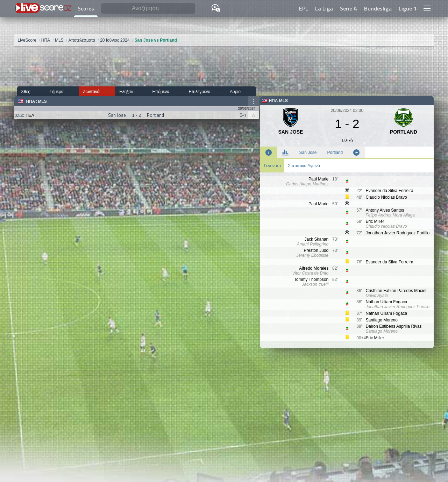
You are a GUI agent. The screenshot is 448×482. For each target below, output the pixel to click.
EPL (304, 8)
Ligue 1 (408, 8)
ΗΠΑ (31, 101)
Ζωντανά (66, 91)
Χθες (26, 91)
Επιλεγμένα (137, 91)
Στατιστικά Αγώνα (304, 166)
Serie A (349, 8)
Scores (86, 8)
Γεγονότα (272, 166)
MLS (42, 101)
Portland (335, 153)
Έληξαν (89, 91)
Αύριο (160, 91)
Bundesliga (378, 8)
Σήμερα (44, 91)
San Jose (308, 153)
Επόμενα (111, 91)
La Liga (324, 8)
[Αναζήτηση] (148, 9)
